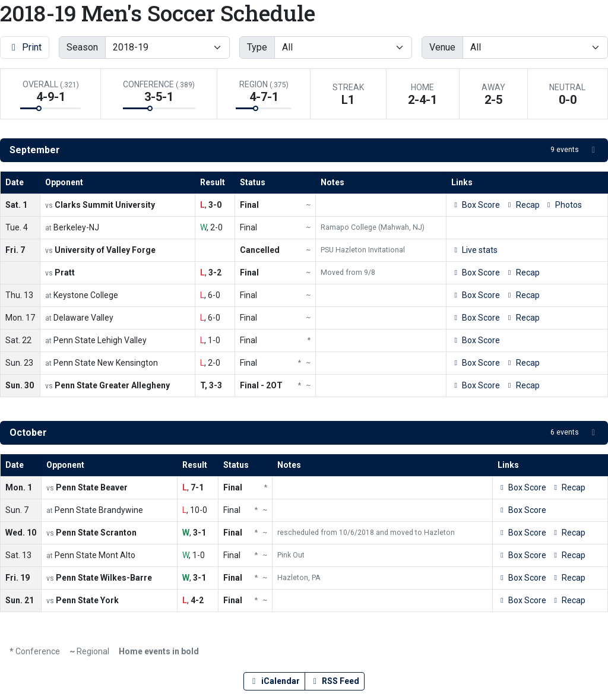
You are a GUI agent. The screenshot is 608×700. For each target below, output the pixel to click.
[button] (304, 150)
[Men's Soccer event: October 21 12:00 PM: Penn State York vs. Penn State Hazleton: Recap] (568, 601)
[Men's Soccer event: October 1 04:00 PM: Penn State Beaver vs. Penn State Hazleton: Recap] (568, 488)
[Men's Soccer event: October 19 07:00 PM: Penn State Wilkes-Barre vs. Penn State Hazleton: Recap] (568, 578)
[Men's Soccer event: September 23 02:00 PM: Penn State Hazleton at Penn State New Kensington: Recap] (522, 363)
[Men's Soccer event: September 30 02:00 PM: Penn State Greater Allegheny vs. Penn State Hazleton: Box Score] (476, 386)
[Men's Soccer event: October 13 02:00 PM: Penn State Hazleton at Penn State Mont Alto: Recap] (568, 555)
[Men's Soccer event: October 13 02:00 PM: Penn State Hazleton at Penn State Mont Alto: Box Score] (522, 555)
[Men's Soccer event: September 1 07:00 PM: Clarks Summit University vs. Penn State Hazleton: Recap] (522, 205)
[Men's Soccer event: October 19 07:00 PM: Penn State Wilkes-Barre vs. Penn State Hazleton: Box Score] (522, 578)
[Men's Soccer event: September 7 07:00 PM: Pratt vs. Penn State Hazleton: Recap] (522, 273)
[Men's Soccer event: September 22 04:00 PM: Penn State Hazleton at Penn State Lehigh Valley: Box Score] (476, 341)
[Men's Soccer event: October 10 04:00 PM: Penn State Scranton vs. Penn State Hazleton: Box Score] (522, 533)
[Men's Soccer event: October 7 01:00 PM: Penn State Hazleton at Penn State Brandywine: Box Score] (522, 510)
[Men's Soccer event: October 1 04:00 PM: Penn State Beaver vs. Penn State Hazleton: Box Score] (522, 488)
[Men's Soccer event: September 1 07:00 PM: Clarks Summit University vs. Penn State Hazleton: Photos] (563, 205)
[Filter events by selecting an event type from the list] (343, 47)
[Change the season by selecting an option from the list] (167, 47)
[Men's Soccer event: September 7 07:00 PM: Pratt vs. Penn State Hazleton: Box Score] (476, 273)
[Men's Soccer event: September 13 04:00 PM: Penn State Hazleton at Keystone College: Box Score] (476, 295)
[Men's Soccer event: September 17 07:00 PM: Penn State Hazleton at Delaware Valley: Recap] (522, 318)
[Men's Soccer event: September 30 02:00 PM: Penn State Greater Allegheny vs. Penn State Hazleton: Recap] (522, 386)
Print (25, 47)
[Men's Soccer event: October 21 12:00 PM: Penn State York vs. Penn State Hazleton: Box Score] (522, 601)
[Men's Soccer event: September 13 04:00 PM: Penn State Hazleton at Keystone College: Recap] (522, 295)
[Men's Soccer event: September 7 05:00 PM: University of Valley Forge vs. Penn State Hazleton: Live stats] (474, 250)
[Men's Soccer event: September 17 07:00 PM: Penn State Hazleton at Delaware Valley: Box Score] (476, 318)
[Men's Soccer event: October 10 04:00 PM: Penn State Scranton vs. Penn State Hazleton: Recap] (568, 533)
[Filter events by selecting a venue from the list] (535, 47)
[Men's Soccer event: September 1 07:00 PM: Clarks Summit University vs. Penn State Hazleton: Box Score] (476, 205)
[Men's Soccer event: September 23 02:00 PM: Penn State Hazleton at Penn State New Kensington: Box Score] (476, 363)
